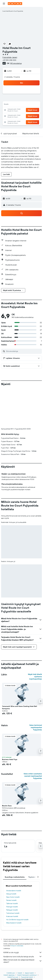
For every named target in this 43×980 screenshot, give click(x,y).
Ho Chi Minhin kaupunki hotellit (17, 920)
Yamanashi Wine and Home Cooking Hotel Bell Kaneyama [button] (20, 707)
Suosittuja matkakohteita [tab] (15, 877)
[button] (4, 4)
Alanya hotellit (11, 894)
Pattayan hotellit (12, 910)
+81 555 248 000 (9, 60)
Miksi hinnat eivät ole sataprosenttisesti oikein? (23, 961)
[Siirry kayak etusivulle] (15, 4)
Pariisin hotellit (11, 900)
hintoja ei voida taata (17, 946)
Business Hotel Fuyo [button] (10, 759)
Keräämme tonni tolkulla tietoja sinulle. (23, 957)
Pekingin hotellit (12, 907)
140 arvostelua (16, 63)
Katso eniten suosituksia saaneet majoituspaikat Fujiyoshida (33, 776)
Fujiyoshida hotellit (27, 977)
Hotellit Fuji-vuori (13, 977)
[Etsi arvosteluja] (23, 351)
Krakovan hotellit (12, 916)
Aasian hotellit (29, 973)
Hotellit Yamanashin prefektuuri (27, 975)
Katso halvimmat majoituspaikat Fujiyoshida (36, 727)
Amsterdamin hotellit (14, 891)
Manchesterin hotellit (14, 923)
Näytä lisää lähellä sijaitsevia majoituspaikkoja (35, 677)
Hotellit (20, 973)
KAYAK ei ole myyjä (23, 952)
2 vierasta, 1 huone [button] (12, 77)
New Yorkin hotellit (13, 897)
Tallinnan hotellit (12, 903)
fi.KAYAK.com (11, 973)
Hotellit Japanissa (9, 975)
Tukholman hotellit (13, 913)
